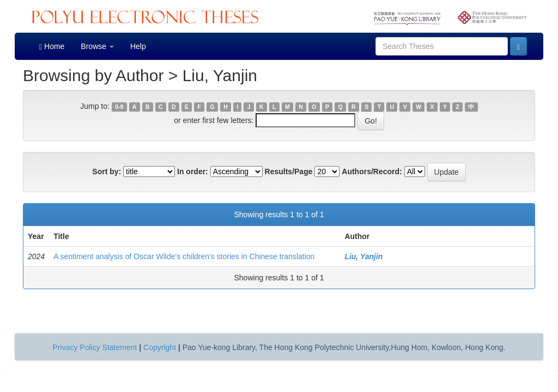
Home (52, 47)
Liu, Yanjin (363, 256)
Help (138, 46)
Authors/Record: (372, 171)
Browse (97, 46)
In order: (193, 171)
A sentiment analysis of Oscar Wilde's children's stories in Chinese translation (184, 256)
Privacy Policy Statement (95, 347)
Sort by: (107, 171)
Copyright (160, 347)
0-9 (119, 107)
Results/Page (289, 171)
